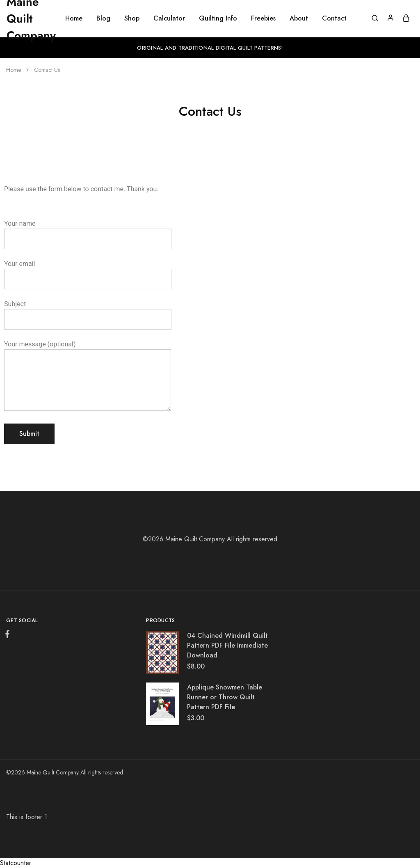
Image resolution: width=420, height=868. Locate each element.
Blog (103, 18)
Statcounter (16, 863)
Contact (334, 18)
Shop (132, 18)
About (299, 18)
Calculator (169, 18)
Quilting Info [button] (218, 18)
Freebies (263, 18)
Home (74, 18)
